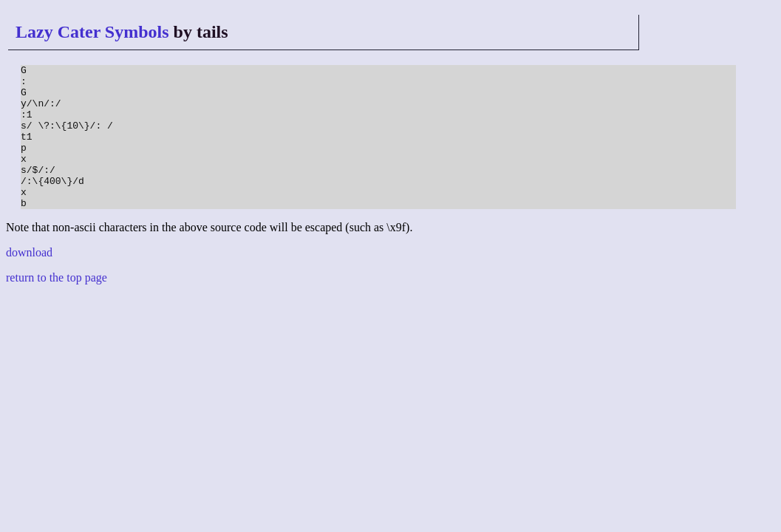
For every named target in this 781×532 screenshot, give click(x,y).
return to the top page (57, 306)
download (29, 281)
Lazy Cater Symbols (92, 32)
